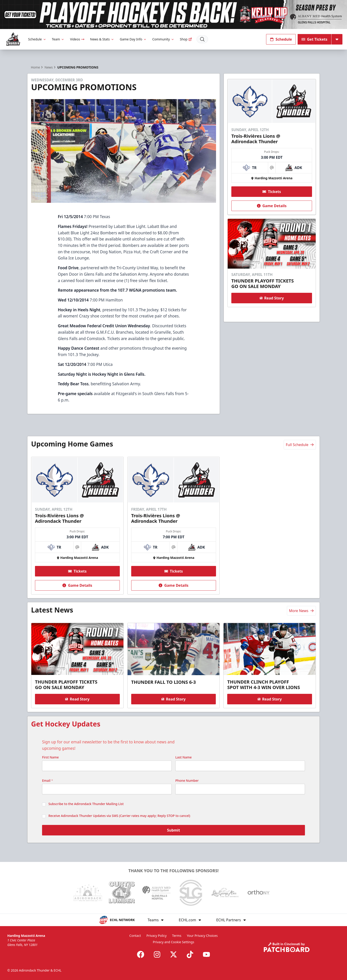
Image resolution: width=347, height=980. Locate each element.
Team (58, 39)
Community (163, 39)
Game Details (272, 206)
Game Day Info (133, 39)
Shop (186, 39)
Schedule (37, 39)
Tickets (272, 191)
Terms (177, 936)
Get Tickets (314, 39)
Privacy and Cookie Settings (174, 942)
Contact (135, 936)
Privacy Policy (156, 936)
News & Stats (102, 39)
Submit (174, 831)
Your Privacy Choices (202, 936)
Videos (77, 39)
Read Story (272, 298)
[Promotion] (173, 15)
